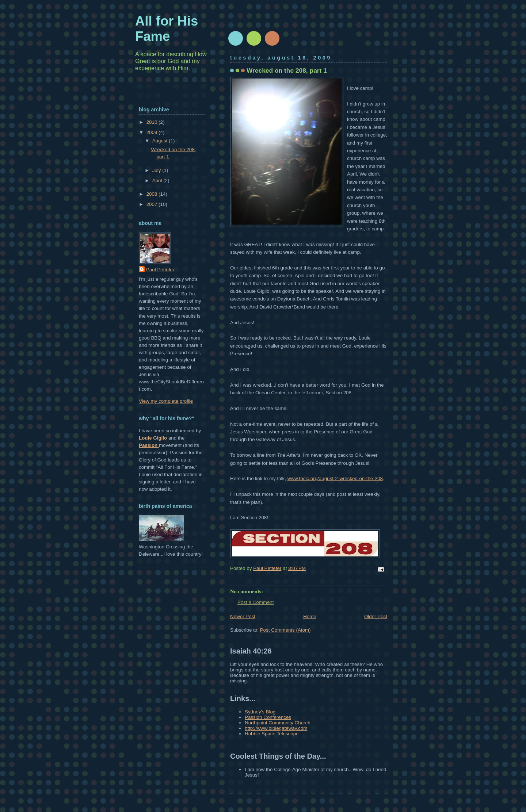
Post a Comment (256, 602)
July (157, 170)
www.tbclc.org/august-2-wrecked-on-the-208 (335, 478)
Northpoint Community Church (278, 723)
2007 (153, 204)
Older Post (376, 616)
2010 (153, 122)
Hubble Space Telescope (272, 734)
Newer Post (243, 616)
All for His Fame (167, 29)
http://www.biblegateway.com (276, 728)
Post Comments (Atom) (285, 630)
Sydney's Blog (260, 712)
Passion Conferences (268, 717)
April (158, 181)
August (161, 141)
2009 (153, 132)
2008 (153, 194)
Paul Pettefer (160, 270)
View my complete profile (166, 401)
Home (310, 616)
